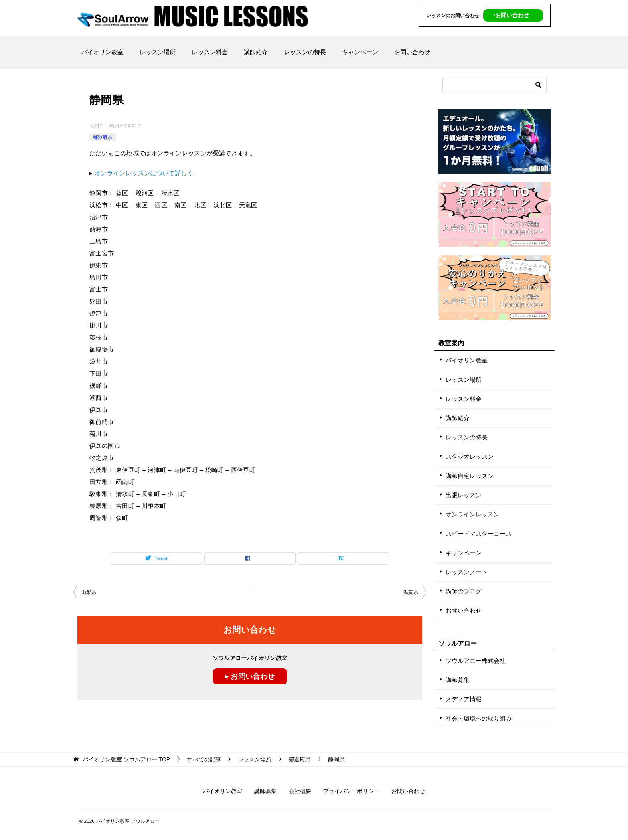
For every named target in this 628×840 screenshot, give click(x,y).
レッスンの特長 (305, 52)
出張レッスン (464, 495)
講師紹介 (256, 52)
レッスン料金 (210, 52)
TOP (126, 759)
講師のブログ (464, 591)
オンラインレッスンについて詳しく (144, 173)
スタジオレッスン (470, 456)
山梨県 (89, 592)
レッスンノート (467, 572)
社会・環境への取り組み (479, 718)
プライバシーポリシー (351, 791)
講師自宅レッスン (470, 476)
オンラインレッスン (473, 514)
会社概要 (300, 791)
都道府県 (103, 137)
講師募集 (458, 680)
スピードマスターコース (479, 533)
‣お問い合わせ (511, 15)
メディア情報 (464, 699)
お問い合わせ (412, 52)
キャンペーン (360, 52)
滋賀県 (411, 592)
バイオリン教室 (102, 52)
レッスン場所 (158, 52)
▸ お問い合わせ (250, 676)
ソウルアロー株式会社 (476, 661)
